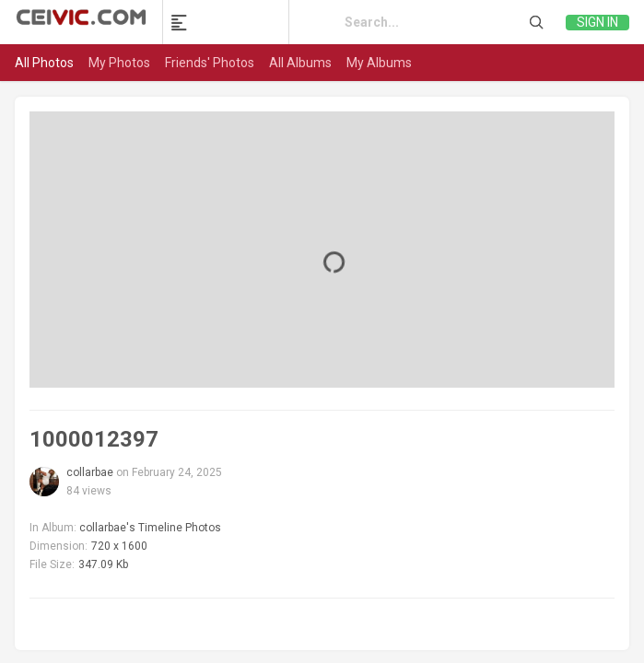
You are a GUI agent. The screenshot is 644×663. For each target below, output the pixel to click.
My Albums (379, 63)
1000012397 (94, 439)
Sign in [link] (597, 22)
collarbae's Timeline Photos (150, 528)
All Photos (44, 63)
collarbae (90, 472)
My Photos (119, 63)
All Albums (300, 63)
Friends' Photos (210, 63)
